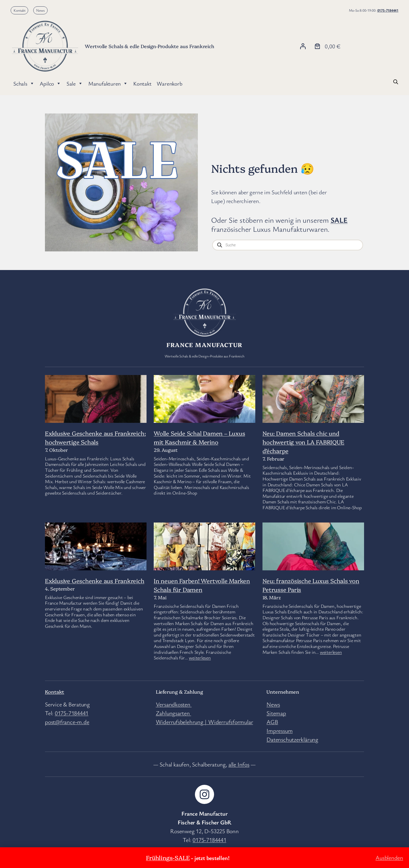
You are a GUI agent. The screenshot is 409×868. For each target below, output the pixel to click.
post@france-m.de (67, 722)
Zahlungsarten (174, 713)
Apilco (50, 83)
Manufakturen (108, 83)
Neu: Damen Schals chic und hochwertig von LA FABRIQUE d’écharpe (303, 442)
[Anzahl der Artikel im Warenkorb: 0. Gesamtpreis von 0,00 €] (327, 46)
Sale (75, 83)
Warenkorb (169, 83)
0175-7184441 (388, 10)
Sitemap (276, 713)
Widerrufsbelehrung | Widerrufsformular (204, 722)
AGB (272, 722)
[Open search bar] (396, 81)
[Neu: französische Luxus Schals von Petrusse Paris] (313, 550)
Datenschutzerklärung (292, 739)
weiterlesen (200, 658)
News (40, 10)
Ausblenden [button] (389, 858)
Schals (24, 83)
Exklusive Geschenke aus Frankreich (95, 581)
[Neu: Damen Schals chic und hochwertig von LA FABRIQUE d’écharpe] (313, 402)
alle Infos (239, 764)
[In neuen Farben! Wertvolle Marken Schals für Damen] (204, 564)
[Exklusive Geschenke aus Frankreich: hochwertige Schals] (96, 409)
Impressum (279, 730)
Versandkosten (174, 704)
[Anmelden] (303, 46)
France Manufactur (204, 345)
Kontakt (20, 10)
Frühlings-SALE (168, 858)
